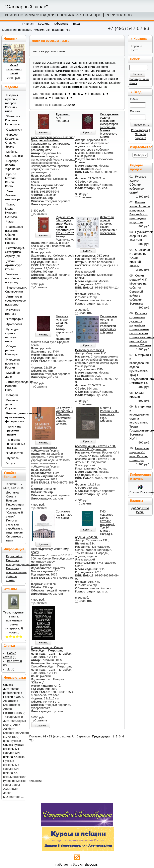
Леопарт (109, 75)
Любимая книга (85, 67)
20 (69, 105)
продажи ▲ (97, 94)
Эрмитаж (67, 67)
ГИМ (36, 67)
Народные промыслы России (13, 364)
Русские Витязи (71, 87)
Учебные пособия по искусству (13, 278)
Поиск (135, 59)
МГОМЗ (97, 75)
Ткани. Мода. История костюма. (11, 211)
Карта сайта (14, 556)
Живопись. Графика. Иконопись (13, 120)
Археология (14, 324)
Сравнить (41, 726)
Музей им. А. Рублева (93, 83)
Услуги (11, 463)
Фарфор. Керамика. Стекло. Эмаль (12, 141)
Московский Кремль (102, 63)
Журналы (13, 458)
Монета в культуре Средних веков (62, 321)
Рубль (140, 512)
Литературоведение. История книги (14, 386)
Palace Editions (50, 67)
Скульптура (14, 130)
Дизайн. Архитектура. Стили (14, 265)
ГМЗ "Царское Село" (64, 83)
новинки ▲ (40, 98)
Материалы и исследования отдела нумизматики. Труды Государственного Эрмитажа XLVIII (141, 423)
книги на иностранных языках (16, 444)
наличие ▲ (61, 98)
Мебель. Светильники (14, 154)
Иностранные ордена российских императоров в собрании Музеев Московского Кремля (109, 126)
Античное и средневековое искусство (14, 301)
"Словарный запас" (26, 7)
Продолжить (141, 125)
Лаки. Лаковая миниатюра (13, 195)
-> (8, 669)
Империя (102, 67)
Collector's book (43, 71)
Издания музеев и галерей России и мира (12, 103)
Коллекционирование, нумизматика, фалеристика (36, 30)
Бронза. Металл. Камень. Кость (11, 180)
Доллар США (140, 508)
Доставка (12, 492)
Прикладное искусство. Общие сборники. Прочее (14, 235)
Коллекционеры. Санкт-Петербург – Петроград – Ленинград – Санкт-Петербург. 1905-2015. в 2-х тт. (52, 652)
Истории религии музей (75, 75)
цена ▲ (78, 94)
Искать (138, 74)
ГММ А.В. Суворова (46, 87)
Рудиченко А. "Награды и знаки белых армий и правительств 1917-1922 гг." (65, 225)
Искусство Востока (13, 312)
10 (65, 105)
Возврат (12, 500)
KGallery (115, 83)
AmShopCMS (89, 865)
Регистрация (140, 130)
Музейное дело (13, 375)
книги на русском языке (14, 431)
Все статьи (14, 661)
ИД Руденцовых (77, 63)
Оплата (11, 496)
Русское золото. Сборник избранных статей (138, 185)
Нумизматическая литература (75, 71)
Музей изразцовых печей (14, 69)
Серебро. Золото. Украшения (13, 165)
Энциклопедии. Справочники (14, 290)
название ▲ (59, 94)
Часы (10, 222)
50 (73, 105)
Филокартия (15, 453)
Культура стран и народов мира (12, 335)
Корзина (140, 39)
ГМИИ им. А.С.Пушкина (49, 63)
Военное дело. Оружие (12, 404)
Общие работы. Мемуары (12, 350)
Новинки (11, 39)
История (12, 395)
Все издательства (95, 87)
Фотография (15, 319)
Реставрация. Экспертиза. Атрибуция (14, 252)
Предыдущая (101, 736)
